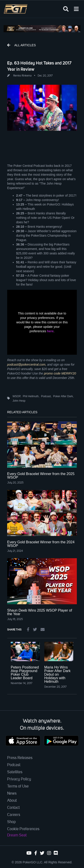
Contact (13, 808)
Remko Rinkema (22, 76)
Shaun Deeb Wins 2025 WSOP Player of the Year (40, 612)
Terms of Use (18, 786)
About (12, 801)
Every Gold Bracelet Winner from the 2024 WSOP (41, 544)
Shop (11, 822)
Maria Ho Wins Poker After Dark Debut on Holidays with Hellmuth (57, 674)
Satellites (15, 772)
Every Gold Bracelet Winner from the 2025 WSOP (41, 476)
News (12, 793)
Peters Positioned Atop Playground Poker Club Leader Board (25, 673)
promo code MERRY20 (60, 373)
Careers (14, 815)
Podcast (14, 765)
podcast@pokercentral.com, (27, 365)
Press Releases (20, 758)
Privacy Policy (19, 779)
